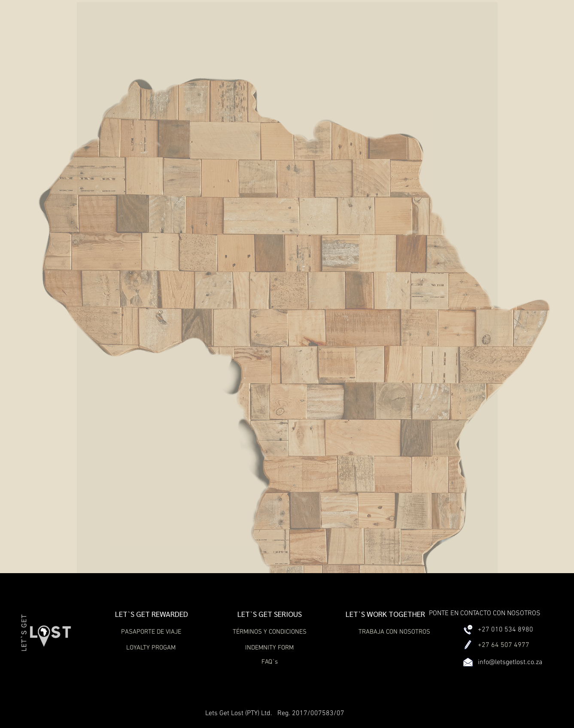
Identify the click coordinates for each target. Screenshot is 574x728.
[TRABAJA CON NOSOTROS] (394, 632)
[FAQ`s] (270, 662)
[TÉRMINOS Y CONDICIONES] (270, 632)
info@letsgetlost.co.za (510, 662)
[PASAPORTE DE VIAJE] (151, 632)
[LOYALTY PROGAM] (151, 648)
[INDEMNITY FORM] (270, 648)
